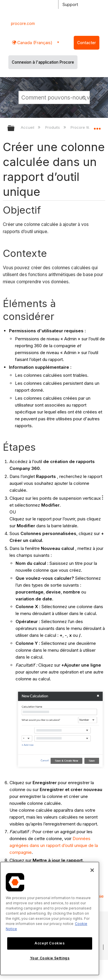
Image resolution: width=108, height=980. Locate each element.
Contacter (87, 43)
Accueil (28, 127)
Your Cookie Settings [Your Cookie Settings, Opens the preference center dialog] (50, 958)
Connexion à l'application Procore (43, 62)
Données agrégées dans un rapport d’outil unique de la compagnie (54, 845)
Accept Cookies (50, 943)
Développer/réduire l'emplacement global (97, 126)
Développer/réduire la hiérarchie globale (15, 129)
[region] (50, 918)
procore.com (23, 24)
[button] (84, 97)
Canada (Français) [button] (34, 43)
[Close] (92, 870)
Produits (53, 127)
